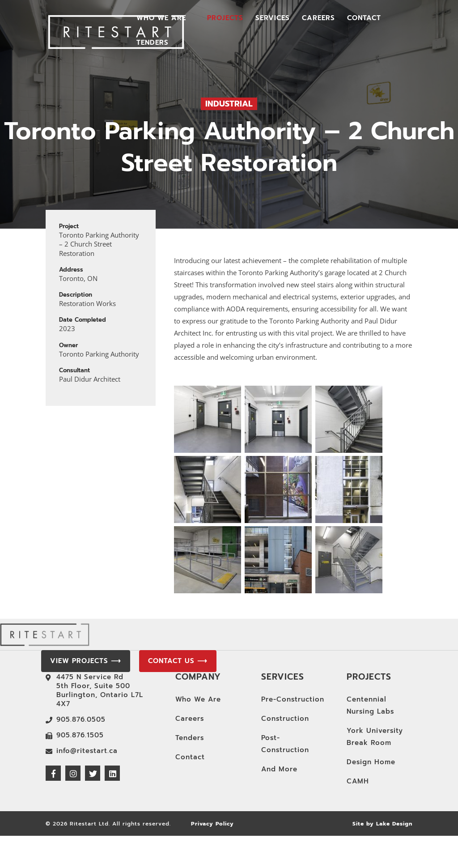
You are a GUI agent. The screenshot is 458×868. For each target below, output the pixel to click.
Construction (285, 719)
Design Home (371, 762)
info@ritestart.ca (87, 751)
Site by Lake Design (382, 824)
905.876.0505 (81, 719)
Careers (318, 19)
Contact (364, 19)
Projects (225, 19)
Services (273, 19)
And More (279, 769)
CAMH (358, 781)
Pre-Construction (293, 699)
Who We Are (161, 19)
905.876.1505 (80, 735)
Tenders (153, 43)
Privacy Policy (212, 824)
